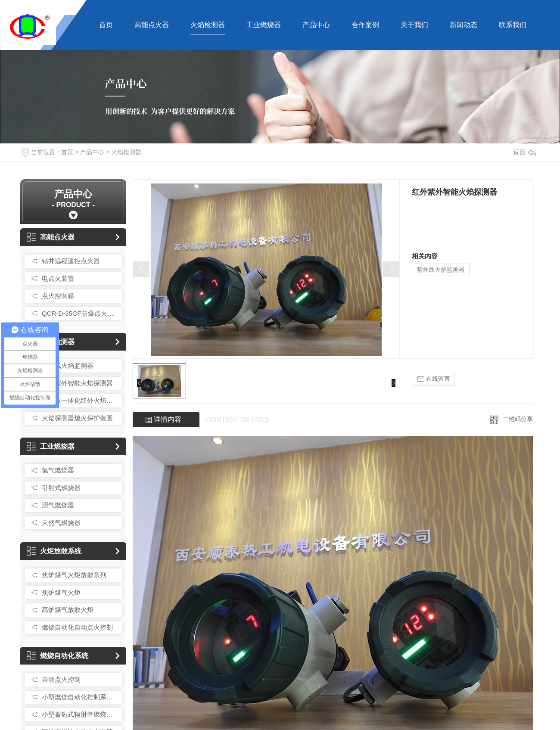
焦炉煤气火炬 (61, 592)
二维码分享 (518, 419)
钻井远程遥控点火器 (71, 261)
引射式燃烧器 (61, 488)
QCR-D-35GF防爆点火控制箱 (80, 313)
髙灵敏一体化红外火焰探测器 (80, 400)
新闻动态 (464, 25)
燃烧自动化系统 (58, 656)
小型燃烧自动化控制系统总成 (80, 697)
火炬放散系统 (54, 551)
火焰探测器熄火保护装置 (77, 418)
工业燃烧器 (264, 25)
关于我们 (414, 25)
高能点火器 (152, 25)
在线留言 (434, 379)
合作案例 (365, 25)
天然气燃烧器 (61, 523)
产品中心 (316, 25)
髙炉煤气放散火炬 (68, 610)
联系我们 (513, 25)
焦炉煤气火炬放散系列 (74, 575)
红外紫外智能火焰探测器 (77, 383)
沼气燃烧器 (58, 505)
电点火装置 (58, 278)
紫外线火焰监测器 (68, 365)
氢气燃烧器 (58, 470)
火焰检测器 (208, 25)
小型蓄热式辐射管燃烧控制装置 (80, 714)
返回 (525, 152)
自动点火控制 (61, 679)
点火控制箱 (58, 296)
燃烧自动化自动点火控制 (77, 627)
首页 (106, 25)
